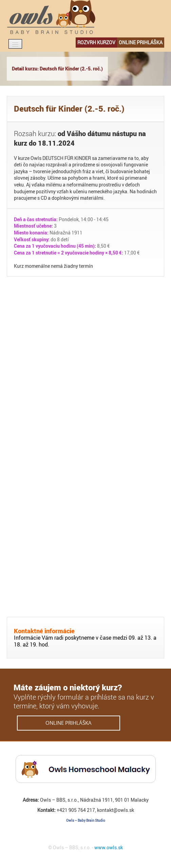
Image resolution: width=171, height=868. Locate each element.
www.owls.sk (109, 847)
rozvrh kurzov (96, 42)
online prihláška (141, 42)
